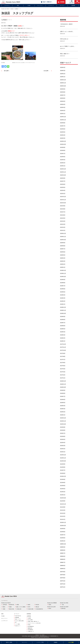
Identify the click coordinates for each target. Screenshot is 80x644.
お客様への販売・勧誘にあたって (33, 623)
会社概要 (29, 620)
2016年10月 (63, 389)
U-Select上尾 (19, 611)
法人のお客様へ (30, 621)
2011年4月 (63, 512)
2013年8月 (63, 484)
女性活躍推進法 (30, 631)
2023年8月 (63, 152)
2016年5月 (63, 404)
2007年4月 (63, 582)
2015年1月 (63, 453)
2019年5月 (63, 293)
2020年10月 (63, 241)
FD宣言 (29, 626)
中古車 (29, 5)
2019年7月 (63, 287)
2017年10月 (63, 352)
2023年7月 (63, 155)
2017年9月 (63, 355)
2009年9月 (63, 549)
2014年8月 (63, 469)
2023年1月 (63, 167)
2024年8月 (63, 124)
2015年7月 (63, 435)
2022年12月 (63, 170)
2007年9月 (63, 573)
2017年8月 (63, 358)
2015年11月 (63, 423)
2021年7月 (63, 214)
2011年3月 (63, 515)
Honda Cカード (18, 627)
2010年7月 (63, 536)
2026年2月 (63, 75)
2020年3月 (63, 263)
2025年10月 (63, 87)
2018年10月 (63, 315)
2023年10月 (63, 146)
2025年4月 (63, 106)
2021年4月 (63, 223)
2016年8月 (63, 395)
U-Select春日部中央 (39, 611)
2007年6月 (63, 579)
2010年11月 (63, 524)
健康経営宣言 (30, 630)
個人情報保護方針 (31, 628)
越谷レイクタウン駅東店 (21, 608)
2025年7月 (63, 97)
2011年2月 (63, 518)
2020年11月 (63, 238)
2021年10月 (63, 204)
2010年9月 (63, 530)
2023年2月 (63, 164)
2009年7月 (63, 555)
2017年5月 (63, 367)
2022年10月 (63, 177)
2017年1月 (63, 380)
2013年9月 (63, 481)
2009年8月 (63, 552)
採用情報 (61, 2)
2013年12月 (63, 478)
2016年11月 (63, 386)
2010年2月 (63, 542)
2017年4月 (63, 370)
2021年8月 (63, 210)
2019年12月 (63, 272)
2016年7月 (63, 398)
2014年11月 (63, 459)
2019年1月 (63, 306)
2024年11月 (63, 121)
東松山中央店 (12, 611)
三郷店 (4, 611)
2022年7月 (63, 183)
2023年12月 (63, 143)
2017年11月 (63, 349)
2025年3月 (63, 109)
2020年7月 (63, 250)
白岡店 (18, 606)
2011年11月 (63, 506)
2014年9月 (63, 466)
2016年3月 (63, 410)
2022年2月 (63, 195)
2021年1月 (63, 232)
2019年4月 (63, 297)
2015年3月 (63, 447)
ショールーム (7, 5)
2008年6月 (63, 567)
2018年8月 (63, 321)
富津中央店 (63, 610)
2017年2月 (63, 376)
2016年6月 (63, 401)
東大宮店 (37, 606)
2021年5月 (63, 220)
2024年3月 (63, 140)
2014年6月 (63, 475)
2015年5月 (63, 441)
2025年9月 (63, 91)
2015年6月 (63, 438)
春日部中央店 (12, 606)
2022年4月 (63, 192)
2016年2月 (63, 413)
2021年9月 (63, 207)
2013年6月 (63, 487)
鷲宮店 (4, 608)
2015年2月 (63, 450)
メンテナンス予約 (40, 642)
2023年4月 (63, 161)
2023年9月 (63, 149)
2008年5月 (63, 570)
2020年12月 (63, 235)
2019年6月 (63, 290)
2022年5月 (63, 189)
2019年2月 (63, 303)
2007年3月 (63, 586)
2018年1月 (63, 343)
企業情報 (73, 5)
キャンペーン (40, 5)
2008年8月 (63, 561)
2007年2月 (63, 589)
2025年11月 (63, 84)
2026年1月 (63, 78)
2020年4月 (63, 260)
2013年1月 (63, 496)
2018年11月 (63, 312)
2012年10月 (63, 499)
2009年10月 (63, 546)
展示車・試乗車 (9, 642)
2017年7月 (63, 361)
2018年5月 (63, 330)
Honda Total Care (18, 617)
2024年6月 (63, 131)
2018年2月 (63, 340)
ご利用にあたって (31, 633)
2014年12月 (63, 456)
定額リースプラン (18, 621)
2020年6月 (63, 253)
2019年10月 (63, 278)
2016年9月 (63, 392)
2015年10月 (63, 426)
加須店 (29, 606)
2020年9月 (63, 244)
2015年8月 (63, 432)
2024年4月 (63, 137)
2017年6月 (63, 364)
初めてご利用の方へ (47, 2)
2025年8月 (63, 94)
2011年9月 (63, 509)
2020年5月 (63, 257)
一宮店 (63, 606)
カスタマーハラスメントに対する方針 (34, 625)
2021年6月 (63, 217)
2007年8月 (63, 576)
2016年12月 (63, 383)
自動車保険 (17, 619)
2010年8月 (63, 533)
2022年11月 (63, 174)
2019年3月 (63, 300)
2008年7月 (63, 564)
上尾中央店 (5, 606)
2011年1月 (63, 521)
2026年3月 (63, 72)
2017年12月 (63, 346)
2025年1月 (63, 115)
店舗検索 (56, 642)
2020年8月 (63, 247)
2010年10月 (63, 527)
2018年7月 (63, 324)
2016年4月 (63, 407)
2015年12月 (63, 420)
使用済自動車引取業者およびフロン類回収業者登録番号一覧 (49, 638)
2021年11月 (63, 201)
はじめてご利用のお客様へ (20, 622)
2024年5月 (63, 134)
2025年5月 (63, 103)
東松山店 (37, 608)
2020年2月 (63, 266)
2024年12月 (63, 118)
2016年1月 (63, 416)
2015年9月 (63, 429)
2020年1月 (63, 269)
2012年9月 (63, 503)
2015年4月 (63, 444)
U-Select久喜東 (31, 611)
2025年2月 (63, 112)
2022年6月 (63, 186)
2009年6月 (63, 558)
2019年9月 (63, 281)
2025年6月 (63, 100)
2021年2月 (63, 229)
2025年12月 (63, 81)
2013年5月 (63, 490)
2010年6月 (63, 539)
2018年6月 (63, 327)
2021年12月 (63, 198)
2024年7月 (63, 127)
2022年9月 (63, 180)
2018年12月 (63, 309)
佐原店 (50, 606)
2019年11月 (63, 275)
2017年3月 (63, 373)
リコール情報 (17, 626)
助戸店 (50, 610)
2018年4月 (63, 333)
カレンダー (72, 2)
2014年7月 (63, 472)
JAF (16, 624)
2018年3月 (63, 336)
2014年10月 (63, 463)
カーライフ (62, 5)
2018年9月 (63, 318)
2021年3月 (63, 226)
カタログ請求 (77, 2)
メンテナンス (51, 5)
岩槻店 (10, 608)
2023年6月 (63, 158)
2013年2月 (63, 493)
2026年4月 (63, 69)
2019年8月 (63, 284)
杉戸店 (29, 608)
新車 (18, 5)
